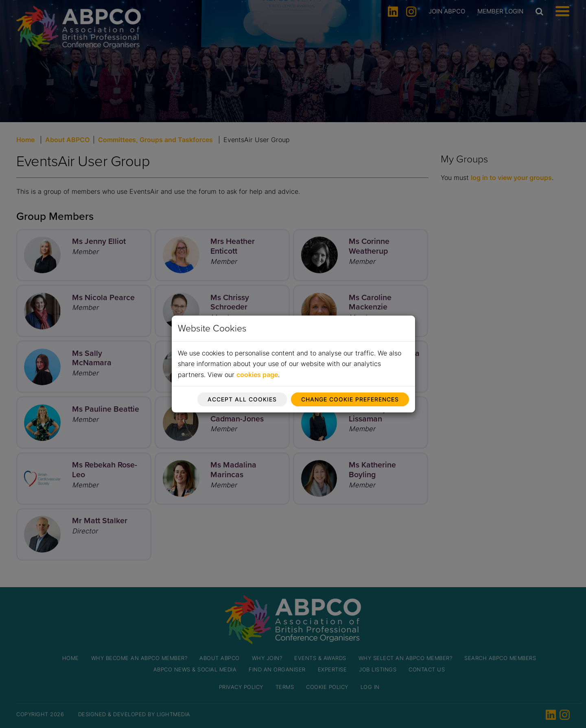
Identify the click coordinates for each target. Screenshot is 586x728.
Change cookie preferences (350, 399)
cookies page (257, 375)
